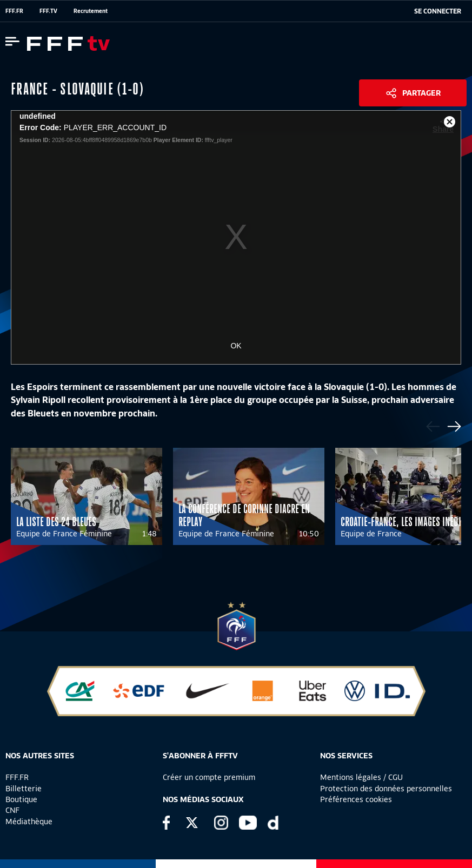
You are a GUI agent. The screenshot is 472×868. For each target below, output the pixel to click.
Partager (421, 93)
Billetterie (24, 789)
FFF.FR (14, 11)
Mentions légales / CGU (361, 777)
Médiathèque (29, 822)
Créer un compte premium (209, 777)
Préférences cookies (356, 799)
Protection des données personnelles (386, 789)
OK (236, 346)
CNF (12, 810)
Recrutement (91, 11)
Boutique (21, 799)
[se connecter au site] (438, 11)
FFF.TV (48, 11)
